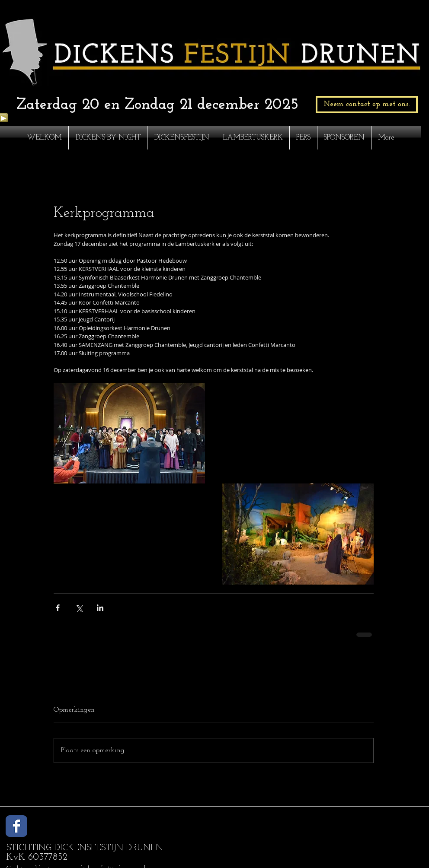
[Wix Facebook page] (16, 826)
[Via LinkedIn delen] (100, 608)
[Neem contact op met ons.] (367, 105)
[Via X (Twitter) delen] (79, 608)
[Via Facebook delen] (58, 608)
